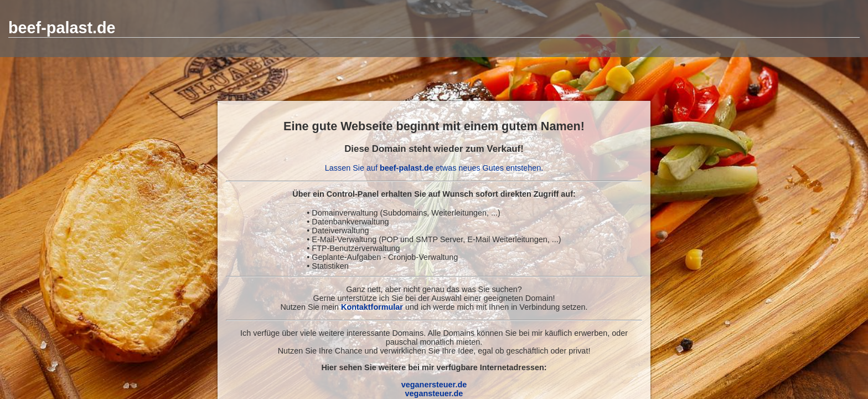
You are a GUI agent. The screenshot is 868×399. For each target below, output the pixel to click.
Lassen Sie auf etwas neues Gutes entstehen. (434, 168)
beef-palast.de (62, 28)
